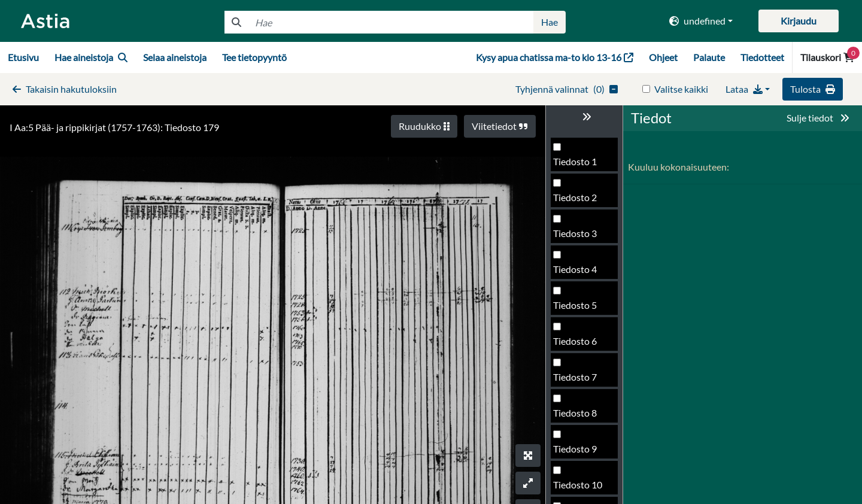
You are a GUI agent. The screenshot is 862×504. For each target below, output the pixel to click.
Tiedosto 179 (580, 347)
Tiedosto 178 (580, 311)
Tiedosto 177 (580, 275)
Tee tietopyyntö (254, 57)
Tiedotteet (762, 57)
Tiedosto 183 (580, 491)
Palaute (709, 57)
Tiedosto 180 (580, 383)
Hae (550, 22)
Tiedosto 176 (580, 239)
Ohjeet (663, 57)
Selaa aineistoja (175, 57)
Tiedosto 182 (580, 455)
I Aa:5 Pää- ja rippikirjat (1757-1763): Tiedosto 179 (114, 127)
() (567, 89)
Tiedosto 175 (580, 203)
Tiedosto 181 (580, 419)
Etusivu (23, 57)
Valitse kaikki (681, 89)
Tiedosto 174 (580, 167)
